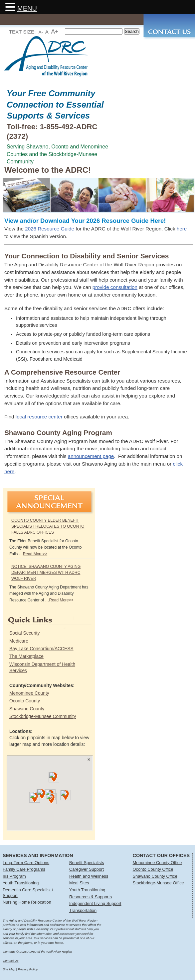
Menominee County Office (157, 863)
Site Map (9, 969)
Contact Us (10, 961)
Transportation (83, 910)
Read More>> (35, 554)
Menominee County (29, 693)
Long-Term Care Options (26, 863)
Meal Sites (79, 883)
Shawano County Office (155, 876)
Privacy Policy (28, 969)
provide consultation (115, 287)
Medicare (19, 641)
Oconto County (25, 701)
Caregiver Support (87, 869)
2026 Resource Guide (50, 229)
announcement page (91, 456)
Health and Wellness (89, 876)
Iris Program (14, 876)
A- (41, 32)
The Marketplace (26, 656)
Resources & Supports (91, 897)
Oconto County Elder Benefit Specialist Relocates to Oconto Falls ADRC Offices (48, 526)
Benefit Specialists (87, 863)
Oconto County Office (153, 869)
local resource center (39, 417)
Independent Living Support (95, 903)
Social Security (24, 633)
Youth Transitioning (21, 883)
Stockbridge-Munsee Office (158, 883)
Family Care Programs (24, 869)
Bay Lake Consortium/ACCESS (41, 649)
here (182, 229)
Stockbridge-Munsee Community (43, 716)
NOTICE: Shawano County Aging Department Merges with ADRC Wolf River (46, 573)
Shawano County (27, 709)
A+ (55, 32)
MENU (27, 8)
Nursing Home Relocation (27, 902)
